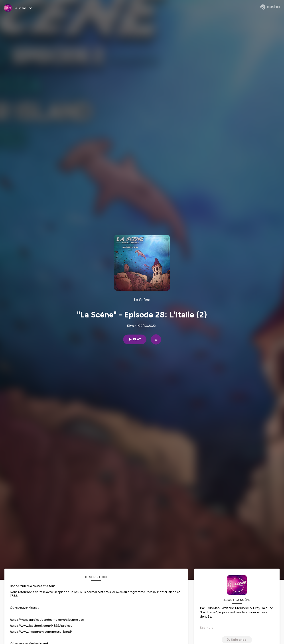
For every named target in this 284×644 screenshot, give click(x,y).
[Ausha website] (270, 7)
